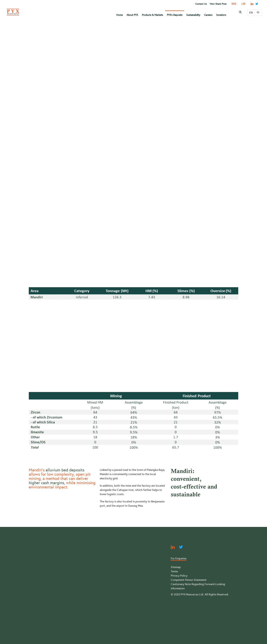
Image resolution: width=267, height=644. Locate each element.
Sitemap (176, 567)
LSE (243, 4)
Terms (174, 571)
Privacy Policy (179, 576)
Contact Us (201, 4)
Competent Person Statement (189, 580)
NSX (234, 4)
